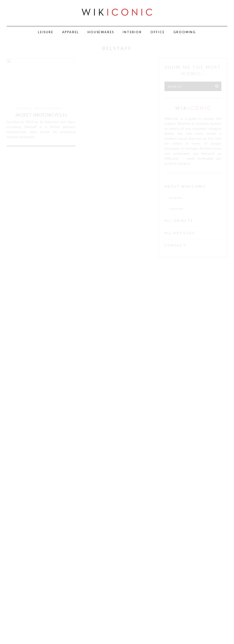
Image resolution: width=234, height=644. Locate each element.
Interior (132, 32)
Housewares (101, 32)
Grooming (185, 32)
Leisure (46, 32)
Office (158, 32)
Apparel (71, 32)
